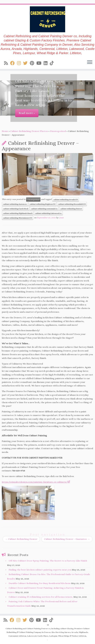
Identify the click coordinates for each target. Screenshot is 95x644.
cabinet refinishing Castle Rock (16, 209)
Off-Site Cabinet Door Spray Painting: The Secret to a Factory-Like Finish (48, 561)
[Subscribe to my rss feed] (7, 63)
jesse (61, 218)
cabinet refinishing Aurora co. (15, 204)
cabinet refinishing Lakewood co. (48, 213)
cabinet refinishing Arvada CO (66, 199)
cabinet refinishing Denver (71, 209)
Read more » (27, 113)
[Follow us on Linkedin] (47, 63)
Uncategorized (58, 131)
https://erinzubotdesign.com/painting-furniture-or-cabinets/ (36, 482)
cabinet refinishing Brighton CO (42, 204)
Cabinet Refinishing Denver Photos (29, 131)
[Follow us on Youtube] (40, 63)
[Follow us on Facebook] (14, 63)
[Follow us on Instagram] (20, 63)
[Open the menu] (90, 63)
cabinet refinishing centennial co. (44, 209)
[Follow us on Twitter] (26, 63)
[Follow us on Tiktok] (53, 63)
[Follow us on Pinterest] (33, 63)
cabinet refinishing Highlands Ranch (18, 213)
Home (5, 131)
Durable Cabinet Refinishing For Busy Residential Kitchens (40, 583)
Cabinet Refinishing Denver (21, 539)
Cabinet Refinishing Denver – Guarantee (67, 539)
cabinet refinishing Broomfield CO (72, 204)
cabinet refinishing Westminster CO (18, 218)
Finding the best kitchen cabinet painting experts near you (40, 570)
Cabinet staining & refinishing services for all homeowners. (41, 597)
